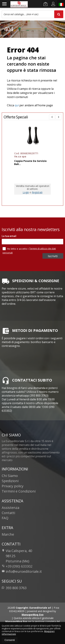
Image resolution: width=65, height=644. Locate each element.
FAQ (5, 518)
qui (17, 105)
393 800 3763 (14, 588)
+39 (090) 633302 (19, 566)
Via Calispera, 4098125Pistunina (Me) (17, 556)
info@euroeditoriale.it (22, 571)
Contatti (8, 513)
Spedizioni (10, 481)
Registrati (37, 192)
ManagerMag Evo (33, 615)
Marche (8, 534)
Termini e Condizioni (19, 491)
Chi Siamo (10, 476)
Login (26, 192)
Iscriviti (53, 256)
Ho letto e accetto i (16, 249)
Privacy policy (13, 486)
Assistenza (10, 508)
